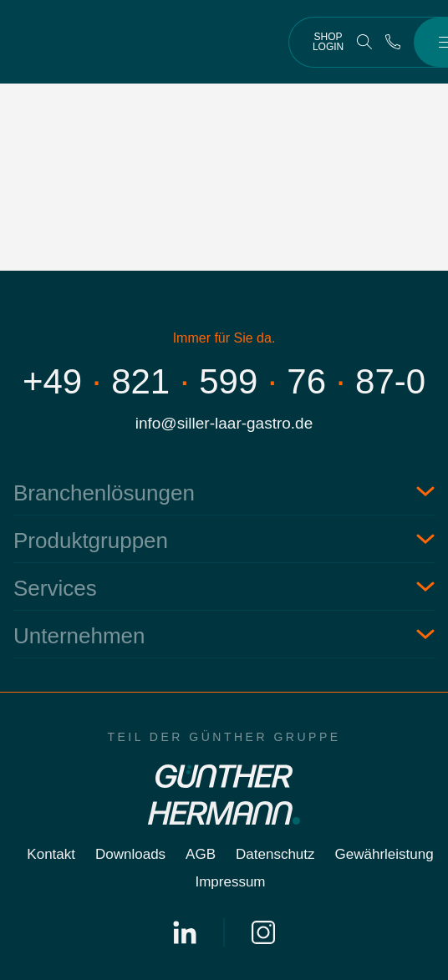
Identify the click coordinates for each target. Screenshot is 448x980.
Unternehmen (79, 636)
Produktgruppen (91, 541)
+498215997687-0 (224, 381)
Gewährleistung (384, 854)
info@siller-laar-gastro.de (224, 423)
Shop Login (328, 42)
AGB (201, 854)
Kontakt (51, 854)
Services (55, 588)
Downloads (130, 854)
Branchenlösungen (104, 493)
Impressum (230, 882)
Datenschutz (275, 854)
